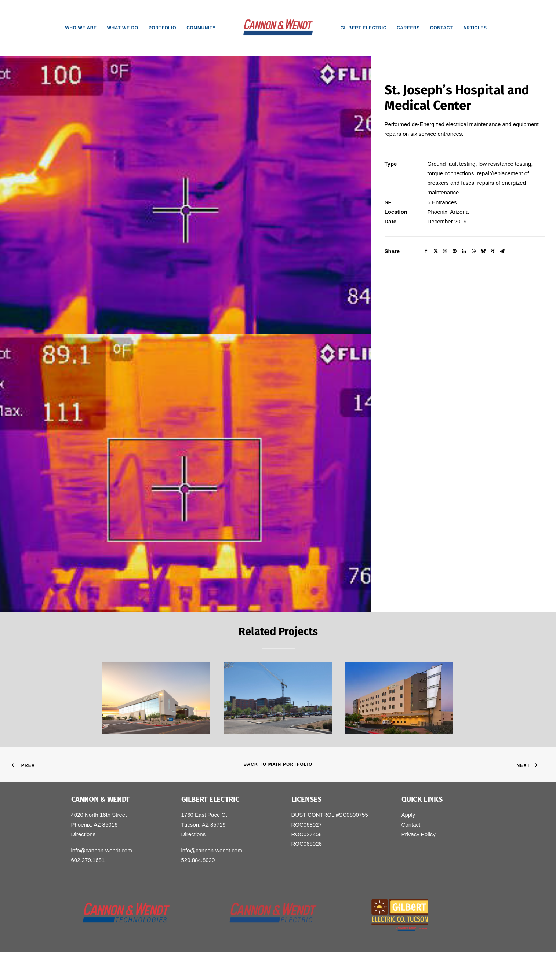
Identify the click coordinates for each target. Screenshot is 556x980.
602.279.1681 (88, 860)
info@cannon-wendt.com (102, 850)
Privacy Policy (419, 834)
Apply (408, 815)
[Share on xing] (493, 251)
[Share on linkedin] (464, 251)
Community (201, 28)
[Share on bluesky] (483, 251)
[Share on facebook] (426, 251)
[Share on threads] (445, 251)
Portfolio (162, 28)
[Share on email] (502, 251)
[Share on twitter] (436, 251)
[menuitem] (81, 28)
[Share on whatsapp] (474, 251)
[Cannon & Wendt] (278, 28)
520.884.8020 (198, 860)
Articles (475, 28)
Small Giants (183, 966)
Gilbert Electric (363, 28)
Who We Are (81, 28)
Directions (83, 834)
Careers (408, 28)
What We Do (123, 28)
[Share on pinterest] (455, 251)
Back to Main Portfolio (278, 764)
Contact (441, 28)
